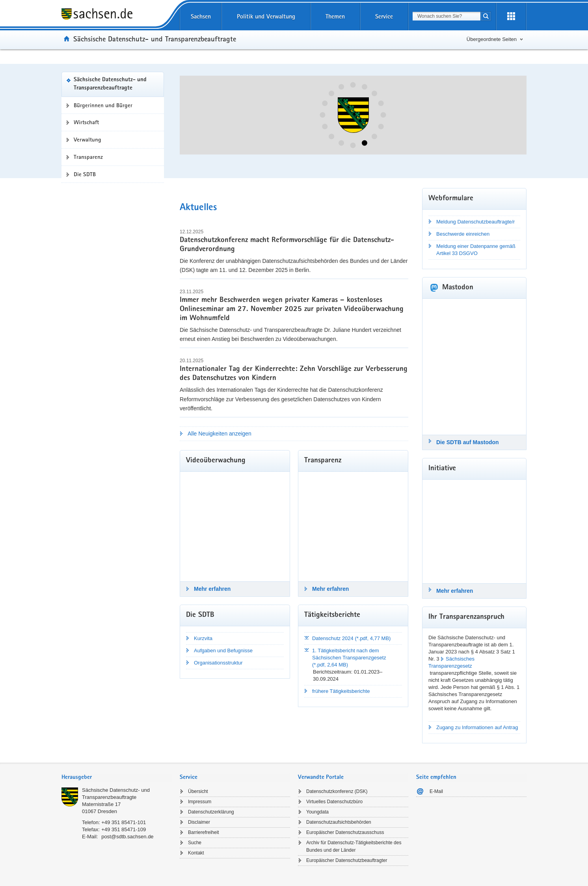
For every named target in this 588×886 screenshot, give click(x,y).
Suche (195, 843)
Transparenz (88, 157)
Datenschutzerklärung (211, 812)
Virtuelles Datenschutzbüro (334, 802)
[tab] (117, 778)
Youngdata (317, 812)
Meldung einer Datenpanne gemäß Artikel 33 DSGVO (476, 250)
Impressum (200, 802)
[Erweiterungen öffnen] (511, 17)
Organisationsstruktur (218, 663)
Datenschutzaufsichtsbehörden (339, 822)
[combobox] (447, 16)
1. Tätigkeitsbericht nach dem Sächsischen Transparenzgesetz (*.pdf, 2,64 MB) (349, 658)
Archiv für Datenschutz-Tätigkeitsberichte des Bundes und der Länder (354, 846)
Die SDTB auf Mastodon (468, 442)
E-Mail (436, 791)
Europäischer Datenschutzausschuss (345, 832)
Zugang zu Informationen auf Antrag (477, 727)
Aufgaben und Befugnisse (223, 651)
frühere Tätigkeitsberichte (341, 691)
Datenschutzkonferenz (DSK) (337, 791)
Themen (335, 16)
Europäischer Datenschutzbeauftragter (347, 860)
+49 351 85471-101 (124, 822)
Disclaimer (199, 822)
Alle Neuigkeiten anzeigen (220, 434)
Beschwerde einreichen (463, 234)
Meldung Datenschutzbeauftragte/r (475, 222)
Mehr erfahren (212, 589)
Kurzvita (203, 638)
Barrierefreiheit (204, 832)
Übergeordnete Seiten (492, 39)
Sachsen (201, 16)
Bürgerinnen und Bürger (103, 105)
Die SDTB (85, 174)
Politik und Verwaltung (266, 16)
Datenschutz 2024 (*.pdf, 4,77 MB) (351, 638)
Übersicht (198, 791)
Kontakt (196, 853)
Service (384, 16)
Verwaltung (87, 140)
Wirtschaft (86, 122)
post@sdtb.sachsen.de (127, 837)
